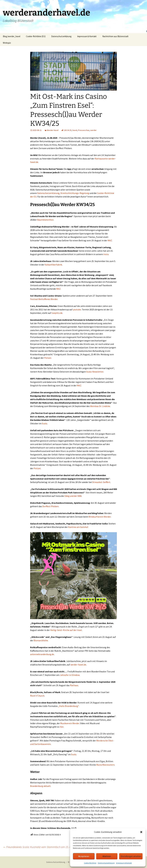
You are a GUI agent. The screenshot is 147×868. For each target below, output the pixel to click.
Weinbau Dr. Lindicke (100, 406)
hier (62, 727)
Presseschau (84, 130)
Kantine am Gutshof (78, 527)
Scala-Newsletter (95, 372)
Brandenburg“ (72, 706)
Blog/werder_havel (12, 36)
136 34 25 (68, 130)
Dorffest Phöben (50, 506)
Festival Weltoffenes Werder (44, 299)
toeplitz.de (57, 313)
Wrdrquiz (7, 43)
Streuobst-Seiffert (101, 482)
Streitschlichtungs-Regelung (75, 193)
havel (75, 130)
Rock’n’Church (37, 696)
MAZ (110, 240)
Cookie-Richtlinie (90, 863)
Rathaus (74, 685)
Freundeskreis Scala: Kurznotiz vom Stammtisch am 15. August (40, 847)
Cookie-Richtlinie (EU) (36, 36)
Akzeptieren (84, 856)
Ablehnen (107, 856)
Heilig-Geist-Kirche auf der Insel (66, 630)
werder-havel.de (78, 665)
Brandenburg (37, 786)
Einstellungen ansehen (131, 856)
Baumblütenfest (45, 220)
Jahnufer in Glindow (70, 675)
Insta (106, 254)
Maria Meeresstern (105, 765)
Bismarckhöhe (41, 640)
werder (93, 130)
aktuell (47, 786)
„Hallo (61, 706)
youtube (77, 309)
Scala (45, 423)
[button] (141, 832)
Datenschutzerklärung (106, 863)
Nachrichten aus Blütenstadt (115, 36)
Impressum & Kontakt (124, 863)
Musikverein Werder (70, 723)
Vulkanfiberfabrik (53, 265)
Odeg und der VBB (73, 496)
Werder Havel (53, 130)
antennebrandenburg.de (42, 654)
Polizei (48, 358)
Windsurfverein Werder (100, 517)
